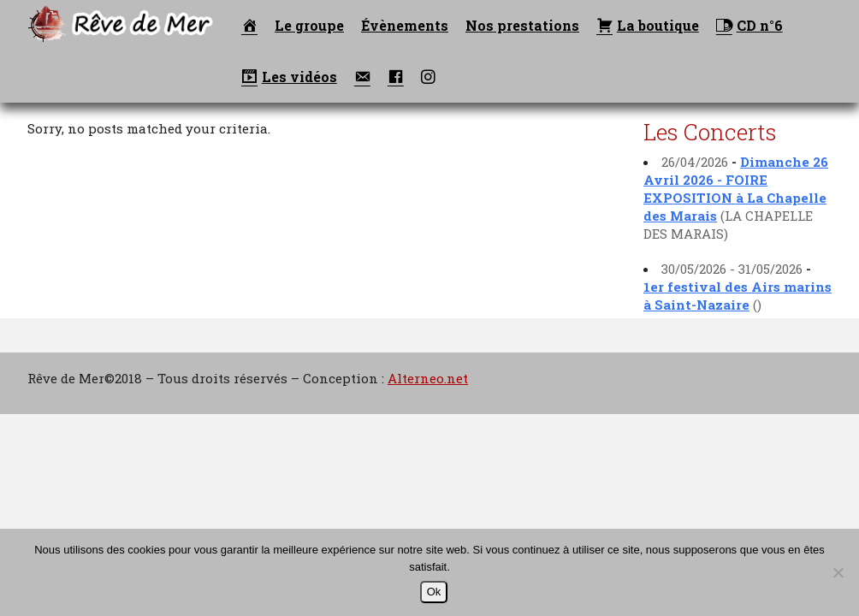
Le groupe (309, 25)
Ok (434, 592)
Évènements (405, 25)
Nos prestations (522, 25)
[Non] (838, 572)
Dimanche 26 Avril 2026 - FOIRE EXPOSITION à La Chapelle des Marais (736, 189)
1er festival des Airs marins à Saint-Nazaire (738, 296)
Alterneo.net (428, 378)
